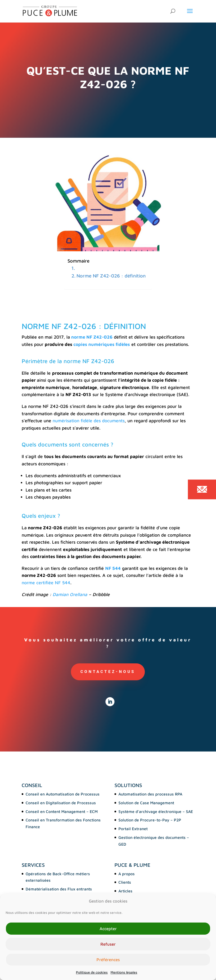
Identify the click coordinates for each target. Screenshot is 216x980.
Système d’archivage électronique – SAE (156, 811)
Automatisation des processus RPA (150, 794)
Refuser (108, 944)
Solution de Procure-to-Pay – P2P (150, 820)
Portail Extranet (133, 829)
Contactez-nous (108, 672)
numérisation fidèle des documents (89, 421)
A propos (127, 874)
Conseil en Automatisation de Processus (63, 794)
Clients (125, 882)
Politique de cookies (92, 972)
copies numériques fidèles (102, 344)
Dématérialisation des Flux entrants (59, 889)
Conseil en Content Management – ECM (62, 811)
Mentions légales (124, 972)
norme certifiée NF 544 (46, 583)
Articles (125, 891)
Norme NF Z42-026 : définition (111, 276)
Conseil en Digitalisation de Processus (61, 803)
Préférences (108, 960)
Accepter (108, 929)
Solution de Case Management (146, 803)
